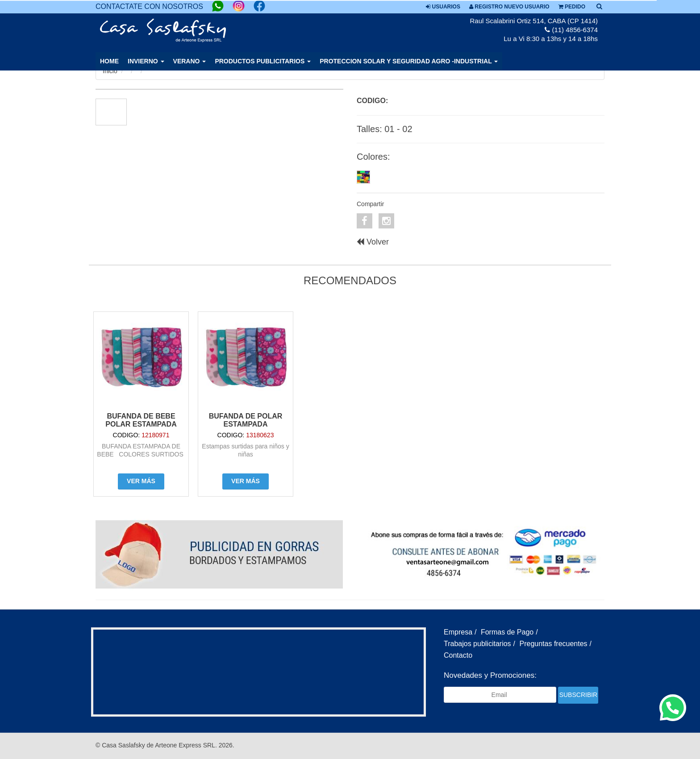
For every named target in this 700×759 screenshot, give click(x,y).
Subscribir (579, 695)
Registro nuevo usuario (509, 7)
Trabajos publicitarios (477, 644)
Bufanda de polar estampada (246, 420)
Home (109, 61)
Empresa (458, 632)
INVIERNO (146, 61)
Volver (373, 242)
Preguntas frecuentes (554, 644)
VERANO (190, 61)
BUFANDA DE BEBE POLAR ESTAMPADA (141, 420)
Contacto (458, 655)
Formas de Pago (507, 632)
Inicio (110, 71)
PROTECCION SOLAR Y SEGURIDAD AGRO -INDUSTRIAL (409, 61)
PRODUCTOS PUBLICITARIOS (263, 61)
